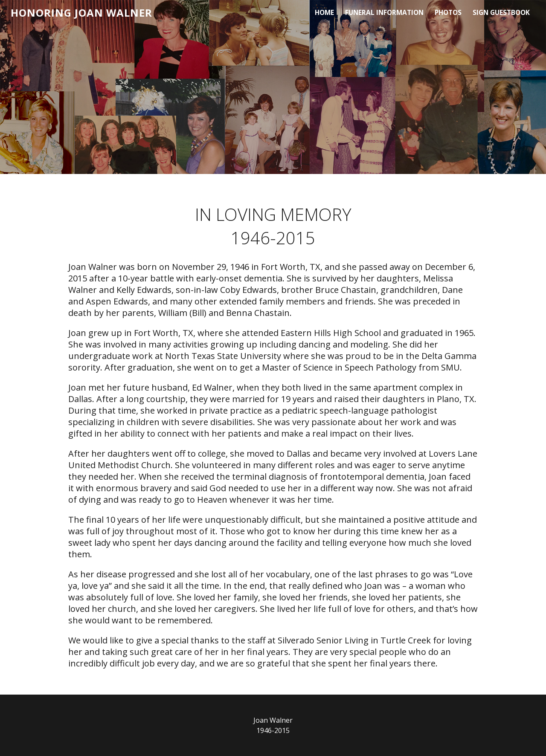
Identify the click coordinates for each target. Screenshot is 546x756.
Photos (448, 13)
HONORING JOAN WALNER (81, 13)
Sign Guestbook (501, 13)
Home (324, 13)
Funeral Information (383, 13)
